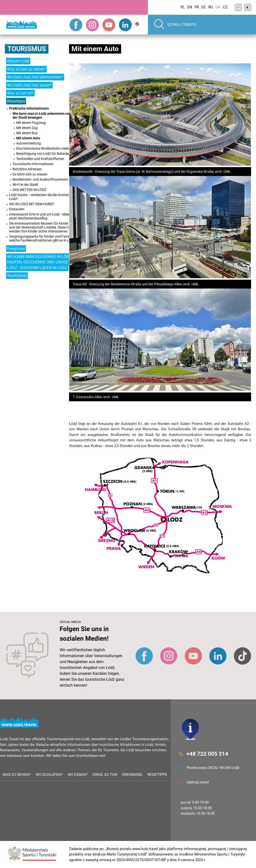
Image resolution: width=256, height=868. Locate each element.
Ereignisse (16, 249)
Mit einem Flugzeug (31, 123)
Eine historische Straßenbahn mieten (44, 148)
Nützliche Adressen (27, 169)
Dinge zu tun (105, 775)
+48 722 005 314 (207, 754)
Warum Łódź (18, 61)
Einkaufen (17, 209)
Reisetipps (16, 101)
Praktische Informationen (29, 108)
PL (183, 7)
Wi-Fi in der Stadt (25, 185)
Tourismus (27, 49)
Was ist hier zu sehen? (26, 69)
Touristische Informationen (33, 164)
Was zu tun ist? (20, 93)
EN (190, 7)
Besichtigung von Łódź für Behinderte (45, 154)
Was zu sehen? (17, 775)
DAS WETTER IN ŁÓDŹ (29, 190)
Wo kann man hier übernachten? (35, 77)
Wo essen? (78, 775)
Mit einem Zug (27, 128)
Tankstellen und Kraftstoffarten (40, 159)
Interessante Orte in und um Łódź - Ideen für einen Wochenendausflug (42, 216)
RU (211, 7)
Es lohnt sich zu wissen (30, 174)
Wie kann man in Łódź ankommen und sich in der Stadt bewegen (47, 116)
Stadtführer (17, 276)
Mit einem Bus (27, 133)
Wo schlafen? (49, 775)
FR (197, 7)
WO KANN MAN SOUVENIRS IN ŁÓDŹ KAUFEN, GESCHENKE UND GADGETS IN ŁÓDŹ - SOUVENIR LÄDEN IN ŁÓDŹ (42, 262)
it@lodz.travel (198, 782)
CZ (225, 7)
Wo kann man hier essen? (29, 85)
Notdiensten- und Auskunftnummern (40, 179)
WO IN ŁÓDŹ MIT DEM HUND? (32, 204)
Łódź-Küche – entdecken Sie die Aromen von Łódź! (43, 197)
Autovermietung (28, 143)
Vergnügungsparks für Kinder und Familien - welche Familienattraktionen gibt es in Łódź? (43, 238)
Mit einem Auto (28, 138)
